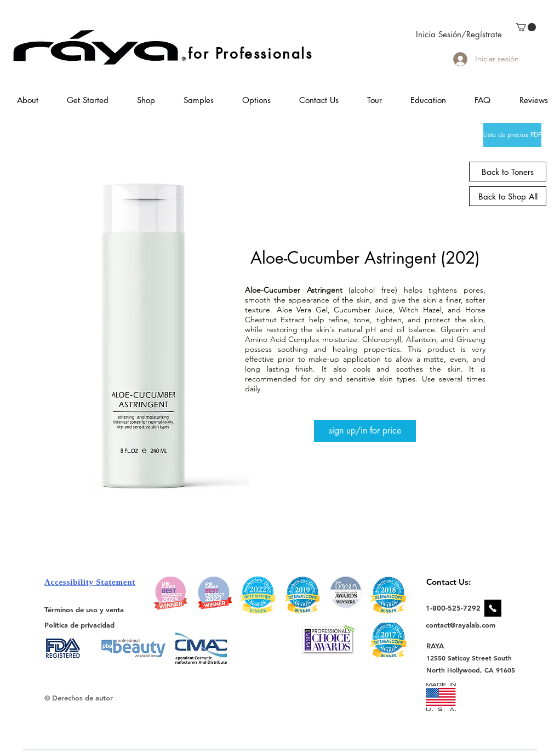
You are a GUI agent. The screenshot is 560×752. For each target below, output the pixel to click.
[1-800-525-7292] (453, 608)
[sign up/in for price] (365, 431)
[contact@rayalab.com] (462, 625)
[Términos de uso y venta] (84, 609)
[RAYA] (441, 645)
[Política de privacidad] (79, 625)
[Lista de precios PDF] (512, 135)
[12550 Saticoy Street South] (469, 658)
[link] (526, 27)
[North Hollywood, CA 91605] (471, 670)
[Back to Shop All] (508, 196)
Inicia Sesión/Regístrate (459, 34)
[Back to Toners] (508, 172)
